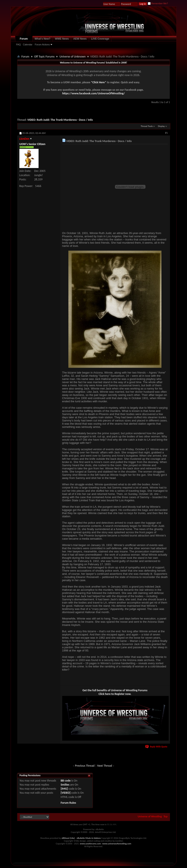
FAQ (19, 45)
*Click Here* (99, 82)
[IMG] (64, 789)
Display (161, 126)
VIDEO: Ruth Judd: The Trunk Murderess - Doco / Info (60, 120)
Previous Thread (85, 766)
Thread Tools (147, 126)
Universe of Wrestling (150, 816)
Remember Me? (158, 3)
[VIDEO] (66, 793)
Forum (24, 39)
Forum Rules (68, 803)
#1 (166, 133)
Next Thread (105, 766)
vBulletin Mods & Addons (89, 838)
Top (166, 816)
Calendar (28, 45)
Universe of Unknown (73, 57)
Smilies (65, 785)
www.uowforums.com (90, 844)
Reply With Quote (157, 747)
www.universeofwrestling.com (117, 844)
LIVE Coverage (100, 39)
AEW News (80, 39)
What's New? (43, 39)
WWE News (62, 39)
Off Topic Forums (45, 57)
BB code (66, 781)
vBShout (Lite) (68, 838)
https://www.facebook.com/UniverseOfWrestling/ (93, 93)
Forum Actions (42, 45)
